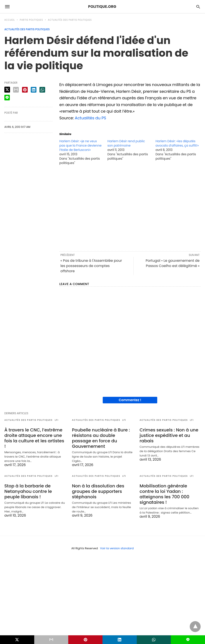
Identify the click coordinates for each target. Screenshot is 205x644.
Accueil (10, 20)
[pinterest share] (25, 90)
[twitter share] (7, 90)
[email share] (16, 90)
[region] (130, 208)
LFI (57, 420)
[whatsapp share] (42, 90)
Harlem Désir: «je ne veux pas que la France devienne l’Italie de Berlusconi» (80, 145)
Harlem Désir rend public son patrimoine (126, 143)
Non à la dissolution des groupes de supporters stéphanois (98, 491)
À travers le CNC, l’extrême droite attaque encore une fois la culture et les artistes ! (34, 438)
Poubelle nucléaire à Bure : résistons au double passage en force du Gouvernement (101, 438)
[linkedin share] (34, 90)
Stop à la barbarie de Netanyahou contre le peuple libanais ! (28, 491)
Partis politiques (31, 20)
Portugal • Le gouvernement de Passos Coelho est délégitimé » (173, 263)
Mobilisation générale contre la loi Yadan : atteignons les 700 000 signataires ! (164, 494)
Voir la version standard (117, 548)
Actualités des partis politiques (70, 20)
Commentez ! (130, 400)
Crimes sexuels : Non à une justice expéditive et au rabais (169, 435)
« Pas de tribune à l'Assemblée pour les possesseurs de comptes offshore (91, 266)
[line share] (7, 98)
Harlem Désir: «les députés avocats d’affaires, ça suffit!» (177, 143)
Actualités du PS (91, 118)
